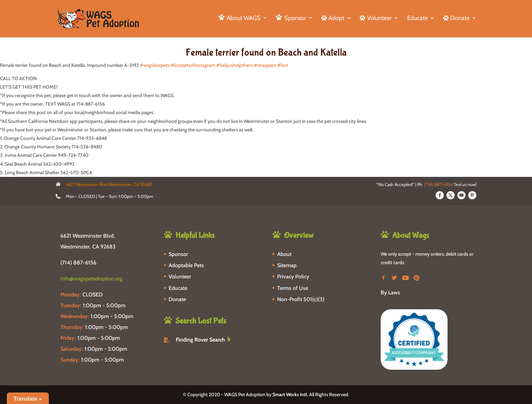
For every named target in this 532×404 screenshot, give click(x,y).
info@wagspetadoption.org (91, 279)
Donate (177, 299)
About (284, 254)
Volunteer (180, 277)
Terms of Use (293, 288)
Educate (417, 19)
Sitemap (287, 265)
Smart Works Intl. (290, 394)
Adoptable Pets (186, 265)
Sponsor (178, 254)
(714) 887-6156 (438, 184)
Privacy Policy (293, 277)
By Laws (390, 292)
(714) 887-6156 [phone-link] (78, 263)
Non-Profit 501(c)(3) (301, 299)
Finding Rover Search (200, 340)
